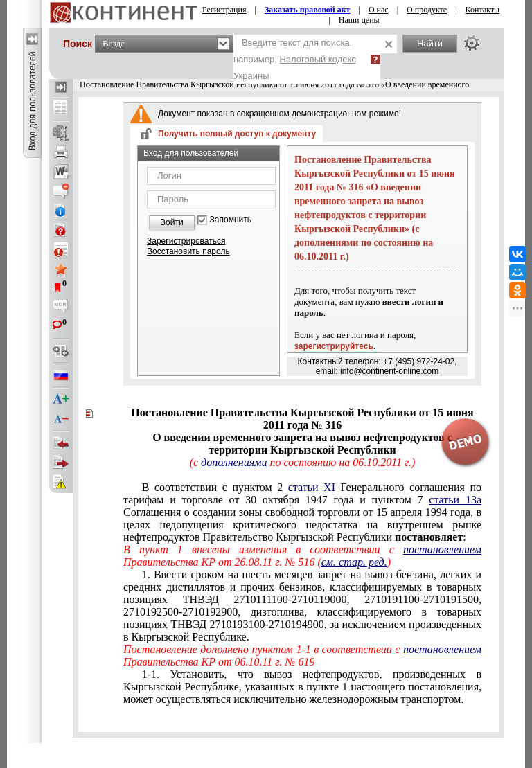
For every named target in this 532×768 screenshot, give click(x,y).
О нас (379, 10)
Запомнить (231, 220)
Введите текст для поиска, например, (295, 59)
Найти (430, 43)
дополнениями (234, 462)
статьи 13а (455, 500)
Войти (172, 222)
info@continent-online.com (389, 371)
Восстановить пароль (188, 251)
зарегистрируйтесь (334, 346)
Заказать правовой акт (308, 10)
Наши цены (359, 20)
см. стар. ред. (354, 562)
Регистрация (224, 10)
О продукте (427, 10)
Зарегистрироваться (186, 241)
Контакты (483, 10)
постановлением (442, 550)
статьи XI (312, 487)
